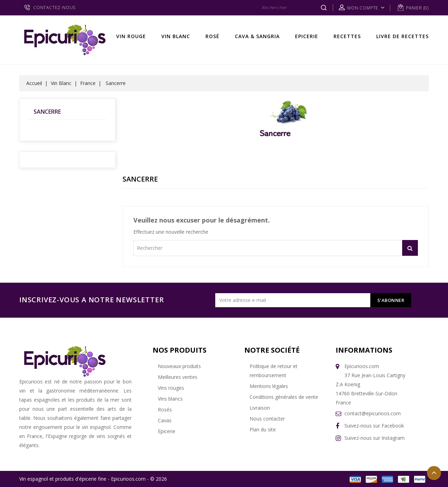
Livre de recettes (402, 36)
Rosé (212, 36)
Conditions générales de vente (284, 397)
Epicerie (307, 36)
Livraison (260, 408)
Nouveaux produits (179, 366)
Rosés (165, 410)
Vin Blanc (176, 36)
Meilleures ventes (178, 377)
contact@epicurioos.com (373, 413)
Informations (364, 350)
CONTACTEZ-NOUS (54, 8)
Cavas (165, 420)
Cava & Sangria (257, 36)
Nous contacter (267, 419)
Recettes (347, 36)
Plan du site (263, 429)
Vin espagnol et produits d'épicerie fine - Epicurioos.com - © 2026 (93, 479)
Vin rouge (131, 36)
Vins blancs (170, 399)
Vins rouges (171, 388)
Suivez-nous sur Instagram (374, 438)
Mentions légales (269, 386)
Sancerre (47, 112)
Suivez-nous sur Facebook (374, 426)
